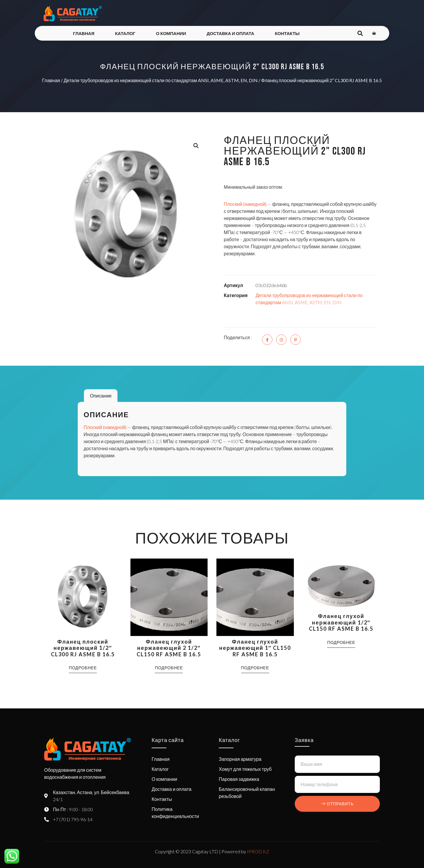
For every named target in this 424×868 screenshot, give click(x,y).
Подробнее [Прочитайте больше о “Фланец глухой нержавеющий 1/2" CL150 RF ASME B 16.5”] (341, 642)
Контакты (287, 33)
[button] (196, 146)
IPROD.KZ (258, 851)
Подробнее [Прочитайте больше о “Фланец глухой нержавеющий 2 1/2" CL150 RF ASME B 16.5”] (169, 668)
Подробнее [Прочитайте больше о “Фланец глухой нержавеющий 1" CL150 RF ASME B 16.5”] (255, 668)
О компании (171, 33)
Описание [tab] (101, 396)
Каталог (125, 33)
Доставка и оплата (231, 33)
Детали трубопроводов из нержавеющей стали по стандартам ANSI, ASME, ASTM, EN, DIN (161, 80)
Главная (84, 33)
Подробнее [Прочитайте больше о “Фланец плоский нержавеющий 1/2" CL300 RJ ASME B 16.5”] (83, 668)
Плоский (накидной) (245, 204)
